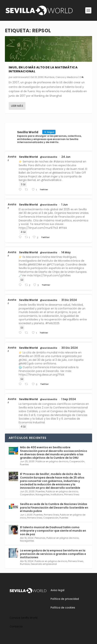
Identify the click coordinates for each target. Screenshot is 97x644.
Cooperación (77, 461)
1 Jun (65, 205)
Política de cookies (63, 608)
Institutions (57, 494)
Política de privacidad (65, 599)
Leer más (17, 106)
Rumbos (50, 77)
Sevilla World (28, 157)
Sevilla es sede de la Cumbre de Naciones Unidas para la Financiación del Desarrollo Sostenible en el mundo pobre (54, 507)
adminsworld (21, 77)
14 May (66, 252)
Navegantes (43, 494)
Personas (40, 538)
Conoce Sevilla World (23, 618)
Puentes (24, 464)
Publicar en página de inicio (52, 461)
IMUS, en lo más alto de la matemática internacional (43, 69)
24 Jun (66, 157)
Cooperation (27, 494)
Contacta (16, 626)
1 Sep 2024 (69, 399)
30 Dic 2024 (70, 348)
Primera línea (72, 494)
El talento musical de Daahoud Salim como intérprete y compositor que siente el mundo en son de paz (53, 531)
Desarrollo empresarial (44, 564)
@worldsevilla (49, 157)
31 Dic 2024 (69, 300)
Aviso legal (57, 590)
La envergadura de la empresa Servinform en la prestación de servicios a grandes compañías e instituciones (53, 554)
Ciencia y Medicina (67, 77)
